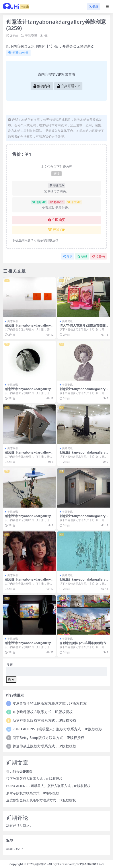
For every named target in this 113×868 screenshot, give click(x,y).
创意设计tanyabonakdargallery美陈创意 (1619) (83, 454)
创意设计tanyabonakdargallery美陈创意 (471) (28, 518)
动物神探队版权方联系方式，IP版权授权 (44, 720)
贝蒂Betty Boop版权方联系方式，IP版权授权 (48, 738)
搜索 (10, 664)
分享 (68, 256)
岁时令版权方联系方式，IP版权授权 (33, 793)
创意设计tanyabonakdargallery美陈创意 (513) (28, 327)
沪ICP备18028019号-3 (89, 864)
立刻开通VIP (68, 86)
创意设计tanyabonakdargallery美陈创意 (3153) (28, 645)
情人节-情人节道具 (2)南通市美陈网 (83, 327)
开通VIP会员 (18, 53)
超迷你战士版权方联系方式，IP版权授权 (44, 746)
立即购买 (57, 220)
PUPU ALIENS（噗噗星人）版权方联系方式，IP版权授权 (57, 729)
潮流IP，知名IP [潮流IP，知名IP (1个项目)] (15, 849)
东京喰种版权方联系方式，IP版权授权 (42, 712)
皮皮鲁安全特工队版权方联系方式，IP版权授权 (50, 703)
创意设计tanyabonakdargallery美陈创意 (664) (83, 581)
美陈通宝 (40, 864)
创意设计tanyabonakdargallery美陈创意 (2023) (83, 518)
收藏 (82, 256)
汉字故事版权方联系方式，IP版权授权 (34, 779)
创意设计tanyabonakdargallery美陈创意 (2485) (83, 391)
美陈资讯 (31, 36)
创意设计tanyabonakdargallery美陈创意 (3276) (28, 454)
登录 (94, 7)
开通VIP (56, 230)
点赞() (98, 256)
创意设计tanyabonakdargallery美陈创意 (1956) (28, 391)
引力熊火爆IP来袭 (19, 771)
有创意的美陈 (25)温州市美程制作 (83, 643)
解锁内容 (42, 86)
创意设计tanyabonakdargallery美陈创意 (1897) (28, 581)
